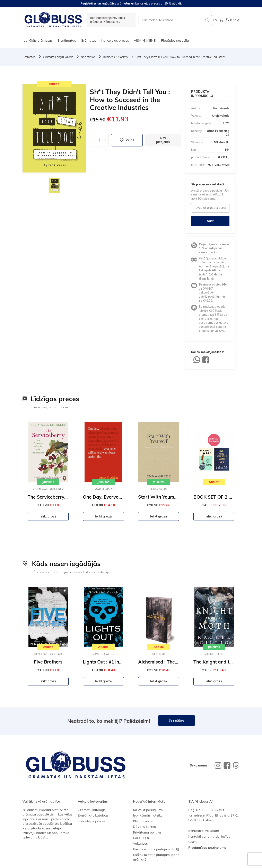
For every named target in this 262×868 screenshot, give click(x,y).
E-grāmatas (67, 40)
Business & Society (115, 57)
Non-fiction (88, 57)
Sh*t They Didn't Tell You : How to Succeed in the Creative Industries (181, 57)
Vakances (140, 843)
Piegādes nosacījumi (177, 40)
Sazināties (177, 720)
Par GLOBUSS (144, 838)
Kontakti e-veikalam (204, 831)
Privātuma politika (147, 832)
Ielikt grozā (48, 516)
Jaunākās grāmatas (38, 40)
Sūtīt (210, 221)
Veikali (193, 842)
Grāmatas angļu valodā (58, 57)
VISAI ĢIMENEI (145, 40)
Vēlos (127, 140)
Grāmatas (89, 40)
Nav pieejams (163, 140)
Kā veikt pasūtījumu (148, 810)
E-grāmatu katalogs (93, 815)
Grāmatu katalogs (92, 810)
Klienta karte (143, 821)
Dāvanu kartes (144, 827)
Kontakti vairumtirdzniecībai (210, 836)
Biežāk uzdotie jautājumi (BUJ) (156, 849)
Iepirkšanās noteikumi (150, 815)
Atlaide (54, 84)
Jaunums (48, 482)
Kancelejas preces (115, 40)
